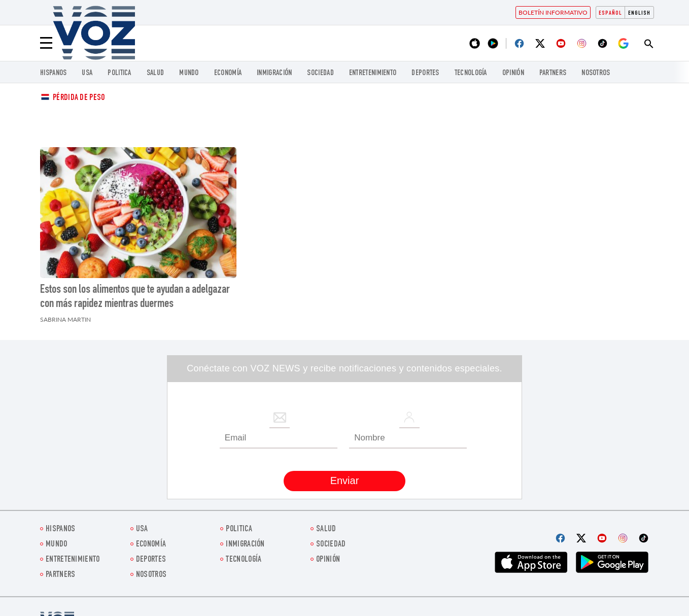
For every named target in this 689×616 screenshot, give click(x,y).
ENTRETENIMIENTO (373, 73)
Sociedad (320, 73)
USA (87, 73)
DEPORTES (425, 73)
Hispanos (53, 73)
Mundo (189, 73)
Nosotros (596, 73)
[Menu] (46, 43)
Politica (119, 73)
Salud (156, 73)
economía (228, 73)
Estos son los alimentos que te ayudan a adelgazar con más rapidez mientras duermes (135, 297)
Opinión (513, 73)
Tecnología (471, 73)
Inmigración (274, 73)
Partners (553, 73)
